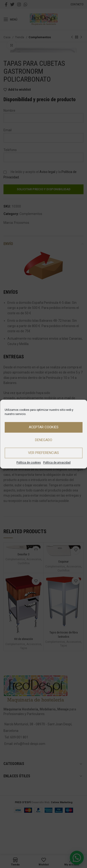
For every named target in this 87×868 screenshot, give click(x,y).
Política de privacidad (57, 463)
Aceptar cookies (44, 427)
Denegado (44, 440)
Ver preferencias (43, 453)
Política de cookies (29, 463)
